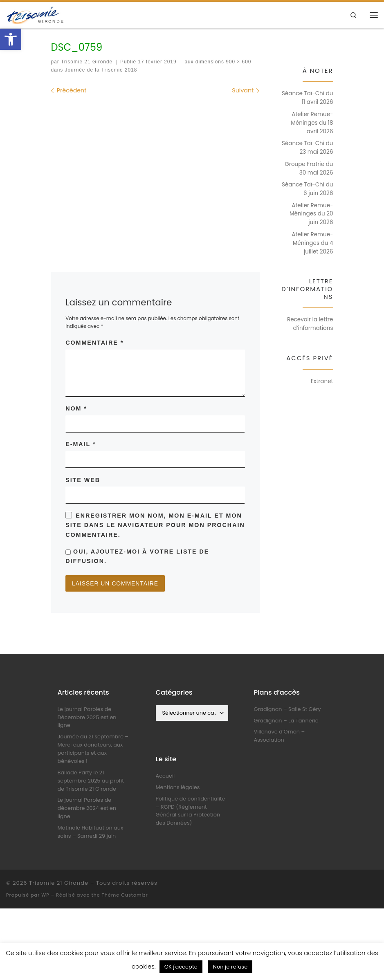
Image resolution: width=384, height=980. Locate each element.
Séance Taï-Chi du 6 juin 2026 (307, 189)
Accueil (165, 776)
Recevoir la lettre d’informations (310, 324)
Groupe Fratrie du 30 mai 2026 (309, 168)
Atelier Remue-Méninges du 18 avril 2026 (312, 123)
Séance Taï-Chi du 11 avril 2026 (307, 98)
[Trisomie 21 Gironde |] (36, 14)
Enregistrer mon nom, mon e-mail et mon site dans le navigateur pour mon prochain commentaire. (155, 525)
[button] (11, 39)
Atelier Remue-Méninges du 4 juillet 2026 (312, 243)
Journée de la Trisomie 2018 (100, 70)
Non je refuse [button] (230, 967)
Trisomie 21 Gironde (87, 62)
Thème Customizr (125, 895)
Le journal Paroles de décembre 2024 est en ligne (87, 809)
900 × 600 (238, 62)
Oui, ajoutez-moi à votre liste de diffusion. (137, 556)
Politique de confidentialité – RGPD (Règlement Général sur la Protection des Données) (191, 811)
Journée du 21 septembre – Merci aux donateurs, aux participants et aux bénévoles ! (93, 750)
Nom (76, 408)
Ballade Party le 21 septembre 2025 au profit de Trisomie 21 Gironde (91, 781)
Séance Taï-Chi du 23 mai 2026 (307, 148)
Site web (83, 480)
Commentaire (94, 343)
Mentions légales (178, 788)
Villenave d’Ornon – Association (280, 737)
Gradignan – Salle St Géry (287, 710)
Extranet (322, 381)
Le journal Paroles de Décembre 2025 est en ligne (87, 718)
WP (45, 895)
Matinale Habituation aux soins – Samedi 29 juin (91, 833)
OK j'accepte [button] (181, 967)
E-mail (81, 444)
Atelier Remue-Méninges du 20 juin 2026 (311, 214)
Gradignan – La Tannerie (286, 721)
